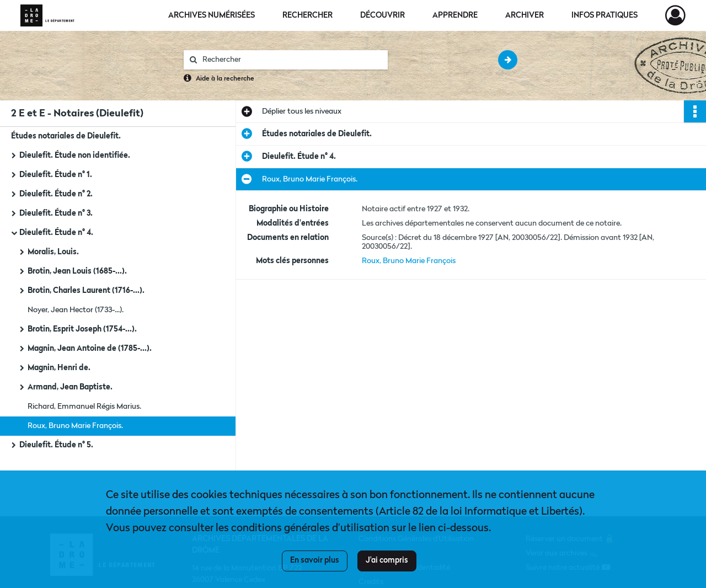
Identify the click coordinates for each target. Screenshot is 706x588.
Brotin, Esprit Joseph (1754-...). (82, 329)
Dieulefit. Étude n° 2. (56, 194)
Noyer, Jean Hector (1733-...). (76, 310)
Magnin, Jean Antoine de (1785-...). (90, 349)
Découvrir (383, 15)
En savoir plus (315, 560)
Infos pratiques (605, 15)
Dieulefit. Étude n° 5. (56, 445)
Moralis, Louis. (53, 252)
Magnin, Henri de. (59, 368)
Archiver (525, 15)
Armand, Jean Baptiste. (70, 387)
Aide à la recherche (225, 79)
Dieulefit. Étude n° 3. (56, 213)
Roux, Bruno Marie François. (75, 426)
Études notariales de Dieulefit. (66, 136)
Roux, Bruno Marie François (409, 261)
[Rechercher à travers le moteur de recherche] (291, 60)
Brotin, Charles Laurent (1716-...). (86, 291)
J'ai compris (387, 560)
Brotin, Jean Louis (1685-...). (77, 271)
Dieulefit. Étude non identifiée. (75, 156)
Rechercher (307, 15)
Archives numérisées (212, 15)
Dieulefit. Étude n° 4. (56, 233)
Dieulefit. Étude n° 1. (56, 175)
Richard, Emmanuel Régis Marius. (84, 407)
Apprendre (455, 15)
